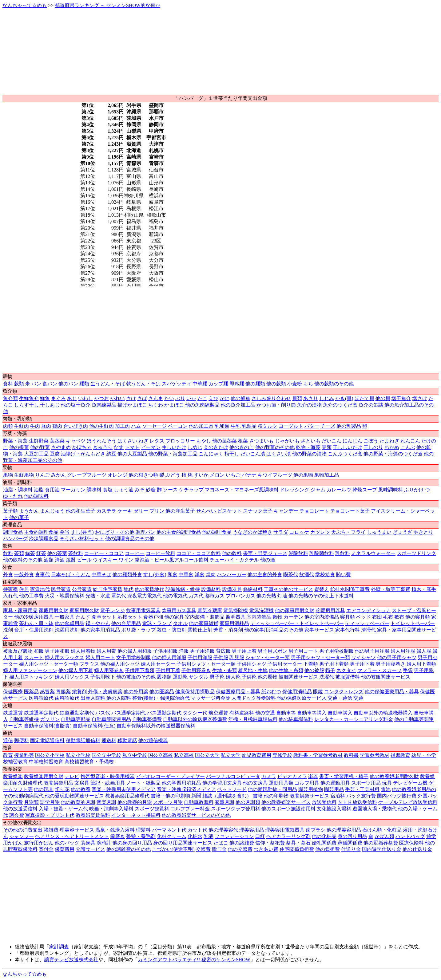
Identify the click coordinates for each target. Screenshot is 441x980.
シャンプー (22, 836)
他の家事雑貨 (204, 623)
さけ (131, 398)
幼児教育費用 (256, 755)
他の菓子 (19, 517)
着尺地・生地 (253, 670)
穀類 (19, 384)
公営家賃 (82, 589)
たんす (83, 617)
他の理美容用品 (344, 830)
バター (312, 426)
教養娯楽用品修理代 (127, 796)
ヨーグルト (291, 426)
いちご (233, 475)
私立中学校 (135, 755)
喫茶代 (291, 575)
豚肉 (46, 426)
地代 (129, 589)
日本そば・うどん (71, 575)
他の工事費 (31, 596)
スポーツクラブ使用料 (236, 809)
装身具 (88, 843)
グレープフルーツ (87, 475)
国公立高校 (161, 755)
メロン (217, 475)
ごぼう (371, 441)
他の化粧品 (324, 836)
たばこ (221, 843)
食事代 (42, 575)
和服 (39, 651)
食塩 (108, 490)
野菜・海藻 (15, 441)
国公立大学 (207, 755)
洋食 (200, 575)
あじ (72, 398)
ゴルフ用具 (307, 783)
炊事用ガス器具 (179, 610)
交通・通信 (340, 698)
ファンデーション (234, 836)
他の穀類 (276, 384)
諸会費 (17, 815)
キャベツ (76, 441)
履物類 (164, 677)
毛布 (388, 617)
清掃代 (368, 630)
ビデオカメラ (292, 776)
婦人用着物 (83, 651)
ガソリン (50, 719)
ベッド (364, 617)
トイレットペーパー (413, 623)
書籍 (258, 796)
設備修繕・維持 (183, 589)
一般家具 (65, 617)
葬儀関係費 (350, 843)
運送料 (109, 740)
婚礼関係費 (324, 843)
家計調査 (59, 947)
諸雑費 (51, 830)
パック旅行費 (361, 796)
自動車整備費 (147, 719)
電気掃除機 (236, 610)
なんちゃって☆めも (25, 5)
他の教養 (81, 789)
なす (119, 447)
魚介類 (10, 398)
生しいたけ (174, 447)
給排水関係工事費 (350, 589)
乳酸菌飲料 (322, 553)
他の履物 (268, 677)
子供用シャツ (252, 664)
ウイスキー (105, 560)
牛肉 (35, 426)
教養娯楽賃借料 (93, 815)
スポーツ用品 (366, 783)
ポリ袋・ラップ (138, 630)
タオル (180, 623)
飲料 (8, 553)
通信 (8, 740)
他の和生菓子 (81, 511)
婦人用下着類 (421, 664)
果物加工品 (327, 475)
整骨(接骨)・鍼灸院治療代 (161, 698)
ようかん (29, 511)
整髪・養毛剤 (141, 836)
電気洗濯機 (261, 610)
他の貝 (383, 398)
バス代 (103, 713)
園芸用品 (334, 789)
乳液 (209, 836)
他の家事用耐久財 (295, 610)
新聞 (196, 796)
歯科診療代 (67, 698)
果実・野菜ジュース (265, 553)
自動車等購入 (312, 713)
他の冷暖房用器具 (34, 617)
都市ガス (215, 596)
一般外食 (24, 575)
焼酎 (71, 560)
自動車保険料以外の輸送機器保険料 (156, 726)
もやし (204, 441)
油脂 (39, 490)
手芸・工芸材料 (362, 789)
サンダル (199, 677)
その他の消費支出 (23, 830)
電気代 (119, 596)
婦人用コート (100, 657)
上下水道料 (341, 596)
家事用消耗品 (234, 623)
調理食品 (13, 532)
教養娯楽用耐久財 (44, 776)
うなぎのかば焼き (252, 532)
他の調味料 (36, 496)
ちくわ (156, 405)
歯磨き (117, 836)
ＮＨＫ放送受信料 (357, 802)
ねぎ (143, 441)
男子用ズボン (272, 651)
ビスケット (229, 511)
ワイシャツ (364, 657)
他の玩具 (44, 789)
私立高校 (184, 755)
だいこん (332, 441)
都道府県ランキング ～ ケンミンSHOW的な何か (107, 5)
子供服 (221, 657)
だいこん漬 (253, 454)
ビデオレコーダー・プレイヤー (170, 776)
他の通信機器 (153, 740)
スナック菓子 (258, 511)
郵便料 (22, 740)
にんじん (352, 441)
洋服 (184, 651)
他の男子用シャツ (397, 657)
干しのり (373, 447)
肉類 (8, 426)
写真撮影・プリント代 (50, 815)
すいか (201, 475)
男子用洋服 (202, 651)
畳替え (322, 589)
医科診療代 (41, 698)
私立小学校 (78, 755)
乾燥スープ (365, 490)
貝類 (297, 398)
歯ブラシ (316, 830)
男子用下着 (362, 664)
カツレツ (320, 532)
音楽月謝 (106, 802)
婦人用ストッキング (31, 677)
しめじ (195, 447)
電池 (386, 789)
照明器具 (236, 617)
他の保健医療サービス (302, 698)
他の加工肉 (201, 426)
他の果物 (303, 475)
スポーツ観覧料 (152, 809)
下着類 (311, 664)
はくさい (127, 441)
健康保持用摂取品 (195, 692)
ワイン (126, 560)
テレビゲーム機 (410, 783)
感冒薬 (47, 692)
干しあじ (50, 405)
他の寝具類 (418, 617)
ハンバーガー (232, 575)
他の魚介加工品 (238, 405)
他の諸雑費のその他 (129, 849)
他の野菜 (40, 447)
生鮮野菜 (39, 441)
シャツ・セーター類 (268, 657)
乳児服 (237, 657)
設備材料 (211, 589)
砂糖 (151, 490)
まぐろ (58, 398)
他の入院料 (119, 698)
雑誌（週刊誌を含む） (227, 796)
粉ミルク (268, 426)
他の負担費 (328, 849)
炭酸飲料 (298, 553)
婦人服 (424, 651)
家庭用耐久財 (54, 610)
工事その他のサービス (288, 589)
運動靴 (180, 677)
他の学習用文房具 (222, 783)
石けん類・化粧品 (382, 830)
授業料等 (24, 755)
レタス (157, 441)
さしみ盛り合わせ (271, 398)
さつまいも (261, 441)
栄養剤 (79, 692)
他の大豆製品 (132, 454)
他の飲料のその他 (23, 560)
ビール (84, 560)
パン (36, 384)
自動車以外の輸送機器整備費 (195, 719)
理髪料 (143, 830)
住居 (24, 589)
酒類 (49, 560)
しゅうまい (379, 532)
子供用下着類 (140, 670)
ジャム (318, 490)
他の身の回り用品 (132, 843)
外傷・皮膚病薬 (105, 692)
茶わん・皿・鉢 (36, 623)
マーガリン (73, 490)
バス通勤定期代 (164, 713)
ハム (136, 426)
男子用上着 (244, 651)
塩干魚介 (401, 398)
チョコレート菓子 (350, 511)
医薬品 (31, 692)
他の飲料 (232, 553)
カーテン (293, 617)
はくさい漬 (279, 454)
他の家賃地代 (149, 589)
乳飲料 (343, 553)
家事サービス (319, 630)
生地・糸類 (224, 670)
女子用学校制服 (133, 657)
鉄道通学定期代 (41, 713)
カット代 (197, 830)
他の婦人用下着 (76, 670)
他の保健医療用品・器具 (392, 692)
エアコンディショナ (368, 610)
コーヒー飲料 (161, 553)
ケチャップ (191, 490)
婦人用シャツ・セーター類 (49, 664)
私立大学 (231, 755)
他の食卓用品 (70, 623)
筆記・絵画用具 (108, 783)
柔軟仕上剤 (200, 630)
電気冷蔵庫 (210, 610)
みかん (58, 475)
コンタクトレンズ (344, 692)
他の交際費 (240, 849)
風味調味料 (391, 490)
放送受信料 (324, 802)
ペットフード (232, 789)
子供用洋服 (200, 657)
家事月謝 (224, 802)
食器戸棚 (153, 617)
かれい (117, 398)
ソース (170, 490)
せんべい (206, 511)
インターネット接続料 (136, 815)
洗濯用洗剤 (67, 630)
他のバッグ (67, 843)
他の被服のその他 (136, 677)
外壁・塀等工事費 (391, 589)
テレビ (72, 776)
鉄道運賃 (13, 713)
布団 (377, 617)
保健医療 (13, 692)
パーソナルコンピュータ (233, 776)
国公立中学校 (106, 755)
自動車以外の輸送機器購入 (383, 713)
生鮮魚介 (29, 398)
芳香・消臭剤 (228, 630)
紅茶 (41, 553)
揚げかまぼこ (132, 405)
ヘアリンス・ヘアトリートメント (72, 836)
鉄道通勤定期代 (77, 713)
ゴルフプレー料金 (190, 809)
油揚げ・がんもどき (83, 454)
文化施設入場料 (334, 809)
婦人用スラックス (65, 657)
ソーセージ (154, 426)
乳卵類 (222, 426)
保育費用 (65, 849)
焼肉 (211, 575)
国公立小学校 (50, 755)
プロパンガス (240, 596)
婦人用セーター (158, 664)
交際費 (203, 849)
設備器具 (232, 589)
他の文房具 (255, 783)
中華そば (101, 575)
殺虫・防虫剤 (172, 630)
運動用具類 (281, 783)
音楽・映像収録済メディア (186, 789)
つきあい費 (266, 849)
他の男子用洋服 (372, 651)
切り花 (62, 789)
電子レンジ (113, 610)
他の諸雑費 (242, 843)
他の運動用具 (335, 783)
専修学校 (282, 755)
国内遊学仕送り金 (382, 849)
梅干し (232, 454)
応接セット (130, 617)
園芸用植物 (311, 789)
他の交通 (265, 713)
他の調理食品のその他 (130, 539)
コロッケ (299, 532)
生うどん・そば (108, 384)
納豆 (111, 454)
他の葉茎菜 (224, 441)
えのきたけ (216, 447)
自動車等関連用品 (111, 719)
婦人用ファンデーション (30, 670)
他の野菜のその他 (275, 447)
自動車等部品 (76, 719)
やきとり (423, 532)
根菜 (243, 441)
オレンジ (117, 475)
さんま (156, 398)
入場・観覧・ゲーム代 (63, 809)
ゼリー (141, 511)
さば (142, 398)
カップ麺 (218, 384)
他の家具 (174, 617)
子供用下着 (168, 670)
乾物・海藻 (308, 447)
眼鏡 (318, 692)
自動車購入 (340, 713)
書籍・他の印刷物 (170, 796)
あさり (311, 398)
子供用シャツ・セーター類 (206, 664)
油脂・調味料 (18, 490)
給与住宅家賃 (108, 589)
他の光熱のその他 (308, 596)
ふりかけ (414, 490)
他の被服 (314, 670)
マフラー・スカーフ (379, 670)
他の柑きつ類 (143, 475)
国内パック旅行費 (397, 796)
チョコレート (314, 511)
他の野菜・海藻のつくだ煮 (393, 454)
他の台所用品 (126, 623)
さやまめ (61, 447)
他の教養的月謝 (135, 802)
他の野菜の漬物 (309, 454)
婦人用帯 (106, 651)
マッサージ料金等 (211, 698)
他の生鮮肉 (101, 426)
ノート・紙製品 (143, 783)
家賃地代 (40, 589)
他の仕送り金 (417, 849)
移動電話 (127, 740)
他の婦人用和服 (135, 651)
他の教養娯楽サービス (286, 802)
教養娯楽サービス (309, 796)
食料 (8, 384)
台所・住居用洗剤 (34, 630)
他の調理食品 (217, 532)
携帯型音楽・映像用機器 (108, 776)
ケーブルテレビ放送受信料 (408, 802)
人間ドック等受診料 (254, 698)
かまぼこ (174, 405)
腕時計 (104, 843)
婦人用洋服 (403, 651)
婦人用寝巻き (109, 670)
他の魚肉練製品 (202, 405)
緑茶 (30, 553)
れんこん (410, 441)
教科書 (351, 755)
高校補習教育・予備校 (89, 762)
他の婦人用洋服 (169, 657)
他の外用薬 (136, 692)
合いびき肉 (76, 426)
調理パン (145, 532)
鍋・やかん (98, 623)
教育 (8, 755)
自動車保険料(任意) (94, 726)
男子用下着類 (334, 664)
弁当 (65, 532)
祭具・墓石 (298, 843)
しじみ (327, 398)
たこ (202, 398)
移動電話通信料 (83, 740)
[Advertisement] (187, 52)
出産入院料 (93, 698)
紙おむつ (271, 692)
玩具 (387, 783)
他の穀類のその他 (334, 384)
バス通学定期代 (129, 713)
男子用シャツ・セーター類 (320, 657)
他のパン (68, 384)
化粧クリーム (172, 836)
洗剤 (8, 630)
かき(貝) (344, 398)
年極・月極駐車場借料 (253, 719)
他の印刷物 (276, 796)
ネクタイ (346, 670)
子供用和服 (165, 651)
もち (308, 384)
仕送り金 (351, 849)
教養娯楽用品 (58, 783)
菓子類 (10, 511)
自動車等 (286, 713)
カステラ (106, 511)
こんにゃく (211, 454)
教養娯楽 (13, 776)
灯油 (282, 596)
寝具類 (348, 617)
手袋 (408, 670)
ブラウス (89, 664)
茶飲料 (76, 553)
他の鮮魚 (240, 398)
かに (224, 398)
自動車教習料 (199, 802)
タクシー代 (195, 713)
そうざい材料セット (82, 539)
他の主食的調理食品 (179, 532)
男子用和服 (57, 651)
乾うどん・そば (143, 384)
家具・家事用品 (20, 610)
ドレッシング (295, 490)
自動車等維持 (24, 719)
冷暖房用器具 (330, 610)
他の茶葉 (57, 553)
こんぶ (408, 447)
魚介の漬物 (309, 405)
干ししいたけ (348, 447)
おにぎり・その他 (115, 532)
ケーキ (125, 511)
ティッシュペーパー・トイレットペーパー (297, 623)
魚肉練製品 (104, 405)
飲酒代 (307, 575)
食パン (50, 384)
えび (213, 398)
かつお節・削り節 (276, 405)
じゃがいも (287, 441)
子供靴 (249, 677)
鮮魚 (45, 398)
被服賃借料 (348, 677)
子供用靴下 (103, 677)
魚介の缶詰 (371, 405)
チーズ (328, 426)
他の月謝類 (248, 802)
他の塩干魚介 (76, 405)
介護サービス (90, 849)
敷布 (399, 617)
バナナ (249, 475)
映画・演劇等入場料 (111, 809)
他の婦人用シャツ (120, 664)
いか (191, 398)
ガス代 (196, 596)
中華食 (186, 575)
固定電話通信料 (47, 740)
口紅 (260, 836)
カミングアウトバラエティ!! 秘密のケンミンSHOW (194, 960)
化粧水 (195, 836)
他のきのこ (242, 447)
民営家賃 (61, 589)
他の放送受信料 (20, 809)
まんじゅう (52, 511)
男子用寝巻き (391, 664)
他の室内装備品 (322, 617)
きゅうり (103, 447)
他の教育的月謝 (78, 802)
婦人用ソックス (72, 677)
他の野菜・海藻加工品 (173, 454)
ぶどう (173, 475)
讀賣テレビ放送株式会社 (71, 960)
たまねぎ (389, 441)
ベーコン (178, 426)
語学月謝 (50, 802)
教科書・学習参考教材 (318, 755)
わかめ (392, 447)
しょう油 (124, 490)
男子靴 (217, 677)
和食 (173, 575)
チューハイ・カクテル (234, 560)
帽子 (330, 670)
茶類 (19, 553)
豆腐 (55, 454)
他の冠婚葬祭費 (381, 843)
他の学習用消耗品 (181, 783)
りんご (42, 475)
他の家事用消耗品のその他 (274, 630)
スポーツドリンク (416, 553)
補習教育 (400, 755)
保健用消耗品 (297, 692)
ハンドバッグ (410, 836)
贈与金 (219, 849)
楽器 (313, 776)
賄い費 (344, 575)
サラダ (281, 532)
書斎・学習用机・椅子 (344, 776)
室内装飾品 (259, 617)
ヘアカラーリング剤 (288, 836)
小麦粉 (295, 384)
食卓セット (104, 617)
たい (169, 398)
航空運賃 (218, 713)
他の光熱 (266, 596)
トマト (132, 447)
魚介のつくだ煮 (340, 405)
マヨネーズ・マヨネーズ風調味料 (242, 490)
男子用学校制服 (336, 651)
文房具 (82, 783)
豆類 (327, 447)
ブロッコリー (180, 441)
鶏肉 (57, 426)
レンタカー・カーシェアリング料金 (354, 719)
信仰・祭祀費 (270, 843)
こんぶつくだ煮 (345, 454)
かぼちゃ (82, 447)
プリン (157, 511)
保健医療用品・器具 (238, 692)
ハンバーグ (15, 539)
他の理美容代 (223, 830)
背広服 (223, 651)
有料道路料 (242, 713)
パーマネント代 (169, 830)
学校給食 (325, 575)
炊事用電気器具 (143, 610)
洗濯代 (327, 677)
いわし (85, 398)
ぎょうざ (403, 532)
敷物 (277, 617)
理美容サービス (77, 830)
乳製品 (249, 426)
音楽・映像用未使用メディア (124, 789)
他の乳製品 (349, 426)
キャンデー (286, 511)
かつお (101, 398)
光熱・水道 (98, 596)
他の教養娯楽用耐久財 (394, 776)
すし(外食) (155, 575)
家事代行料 (348, 630)
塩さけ (420, 398)
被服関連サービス (298, 677)
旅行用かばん (39, 843)
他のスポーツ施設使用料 (288, 809)
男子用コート (303, 651)
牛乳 (236, 426)
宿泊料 (338, 796)
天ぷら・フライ (348, 532)
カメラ (269, 776)
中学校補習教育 (46, 762)
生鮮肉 (22, 426)
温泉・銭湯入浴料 (115, 830)
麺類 (84, 384)
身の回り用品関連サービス (183, 843)
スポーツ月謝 (168, 802)
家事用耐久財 (84, 610)
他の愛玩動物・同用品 (272, 789)
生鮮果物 (24, 475)
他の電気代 (175, 596)
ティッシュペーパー (367, 623)
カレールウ (339, 490)
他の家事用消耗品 (100, 630)
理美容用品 (252, 830)
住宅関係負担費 (297, 849)
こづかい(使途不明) (173, 849)
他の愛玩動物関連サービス (74, 796)
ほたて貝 (364, 398)
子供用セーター (285, 664)
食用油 (52, 490)
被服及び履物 (18, 651)
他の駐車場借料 (296, 719)
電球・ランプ (157, 623)
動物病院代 (31, 796)
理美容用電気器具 (285, 830)
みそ (140, 490)
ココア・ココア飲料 (199, 553)
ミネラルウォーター (373, 553)
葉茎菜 (57, 441)
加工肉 (122, 426)
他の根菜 (19, 447)
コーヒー (135, 553)
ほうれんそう (101, 441)
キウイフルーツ (275, 475)
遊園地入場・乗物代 (375, 809)
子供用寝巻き (196, 670)
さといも (311, 441)
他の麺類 (255, 384)
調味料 (94, 490)
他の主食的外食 (265, 575)
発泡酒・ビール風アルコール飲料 (172, 560)
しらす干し (26, 405)
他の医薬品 (162, 692)
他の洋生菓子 (180, 511)
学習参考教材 (375, 755)
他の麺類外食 (127, 575)
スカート (34, 657)
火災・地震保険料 (65, 596)
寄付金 (46, 849)
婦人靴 (233, 677)
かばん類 (384, 836)
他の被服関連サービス (386, 677)
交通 (358, 698)
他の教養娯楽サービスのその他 (196, 815)
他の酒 (268, 560)
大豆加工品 (36, 454)
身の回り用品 (352, 836)
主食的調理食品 (41, 532)
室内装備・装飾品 (205, 617)
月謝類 (31, 802)
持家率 (10, 589)
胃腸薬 (63, 692)
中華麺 (200, 384)
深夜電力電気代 (145, 596)
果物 (8, 475)
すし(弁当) (82, 532)
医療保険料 (411, 843)
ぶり (180, 398)
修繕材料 (253, 589)
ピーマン (151, 447)
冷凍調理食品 (44, 539)
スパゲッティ (177, 384)
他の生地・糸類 (286, 670)
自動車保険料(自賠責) (48, 726)
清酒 (60, 560)
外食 (8, 575)
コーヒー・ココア (104, 553)
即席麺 (237, 384)
